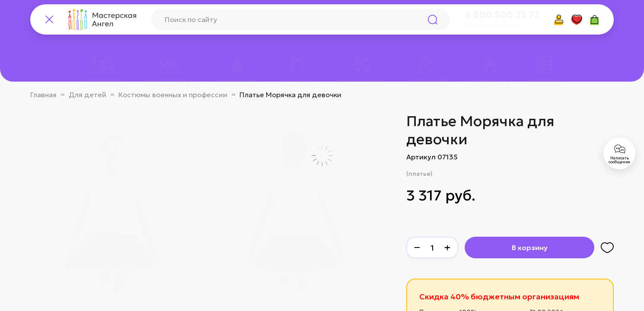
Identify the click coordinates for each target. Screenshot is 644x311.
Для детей (88, 95)
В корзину (530, 248)
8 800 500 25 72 (502, 15)
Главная (43, 95)
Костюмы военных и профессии (173, 95)
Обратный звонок (493, 25)
